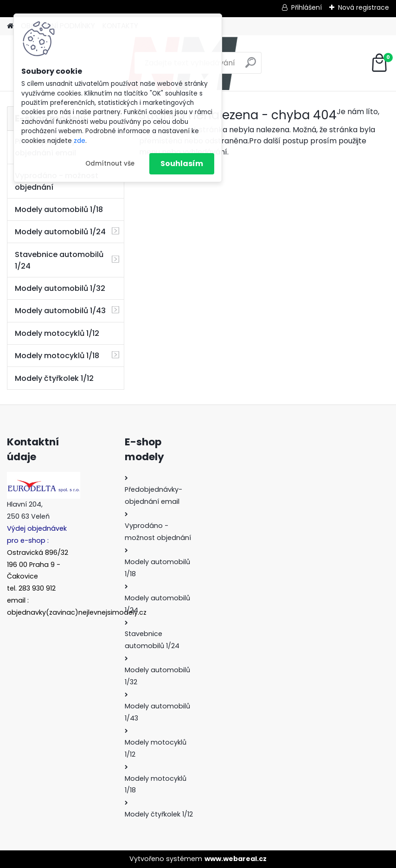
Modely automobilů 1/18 (59, 209)
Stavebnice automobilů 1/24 (59, 260)
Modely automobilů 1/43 (60, 311)
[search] (251, 66)
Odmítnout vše (110, 164)
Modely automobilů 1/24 (60, 232)
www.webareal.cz (236, 859)
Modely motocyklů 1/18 (57, 356)
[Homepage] (10, 26)
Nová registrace (364, 7)
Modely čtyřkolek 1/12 (54, 378)
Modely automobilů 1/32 (60, 288)
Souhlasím (182, 164)
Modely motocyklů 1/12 (57, 333)
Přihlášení (307, 7)
